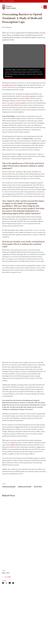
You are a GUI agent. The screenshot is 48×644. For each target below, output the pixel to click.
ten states (19, 94)
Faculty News (38, 486)
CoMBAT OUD (14, 445)
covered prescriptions (28, 96)
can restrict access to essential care (18, 103)
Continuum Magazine (9, 486)
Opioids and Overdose (25, 486)
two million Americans (9, 85)
